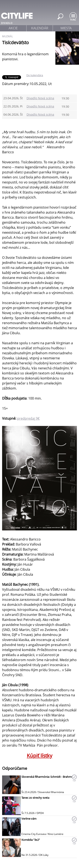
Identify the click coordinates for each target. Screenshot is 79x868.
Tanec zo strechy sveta (35, 798)
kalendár (40, 28)
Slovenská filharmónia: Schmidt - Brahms (47, 777)
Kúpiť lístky (39, 755)
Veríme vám (29, 819)
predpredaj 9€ (28, 418)
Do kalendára (35, 75)
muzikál (7, 36)
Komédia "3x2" (31, 840)
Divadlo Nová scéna (40, 98)
